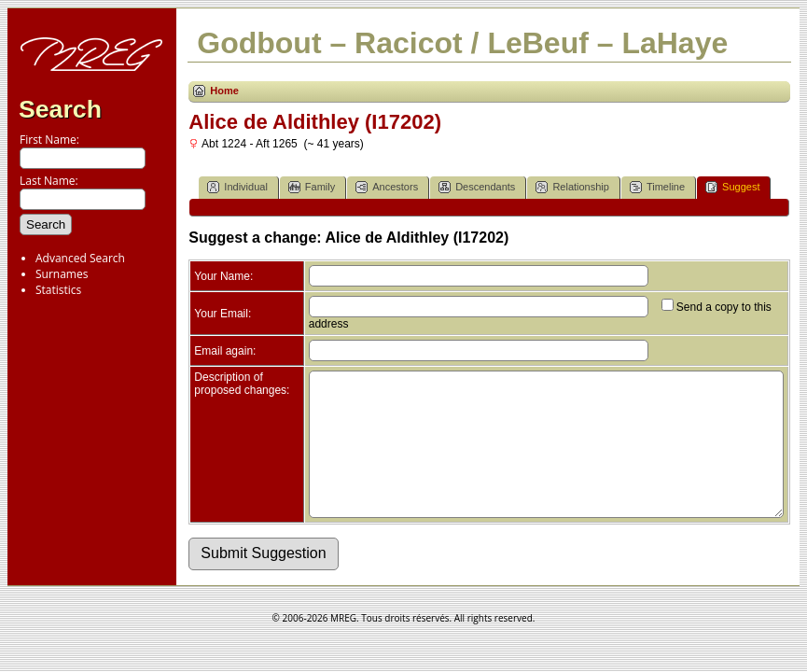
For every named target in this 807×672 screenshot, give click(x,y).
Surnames (62, 274)
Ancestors (387, 187)
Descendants (477, 187)
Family (312, 187)
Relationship (572, 187)
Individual (237, 187)
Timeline (657, 187)
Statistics (58, 290)
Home (224, 91)
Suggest (732, 187)
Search (60, 109)
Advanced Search (80, 258)
